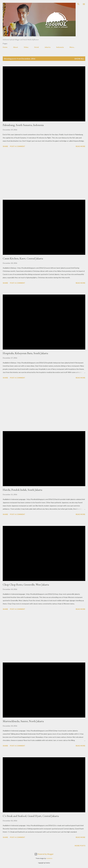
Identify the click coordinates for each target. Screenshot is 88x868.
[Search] (78, 4)
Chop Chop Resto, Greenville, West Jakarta (26, 585)
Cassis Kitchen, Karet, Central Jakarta (23, 258)
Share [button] (5, 146)
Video (26, 47)
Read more (80, 146)
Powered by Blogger (44, 854)
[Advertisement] (44, 174)
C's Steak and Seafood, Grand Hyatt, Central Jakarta (31, 816)
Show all (79, 59)
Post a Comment (18, 146)
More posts (80, 846)
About (16, 47)
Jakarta (47, 47)
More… (72, 47)
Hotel (36, 47)
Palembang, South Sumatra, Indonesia (23, 125)
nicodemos (49, 858)
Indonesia (60, 47)
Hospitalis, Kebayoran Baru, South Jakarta (25, 353)
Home (5, 47)
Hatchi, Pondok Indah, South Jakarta (22, 490)
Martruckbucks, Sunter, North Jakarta (23, 721)
